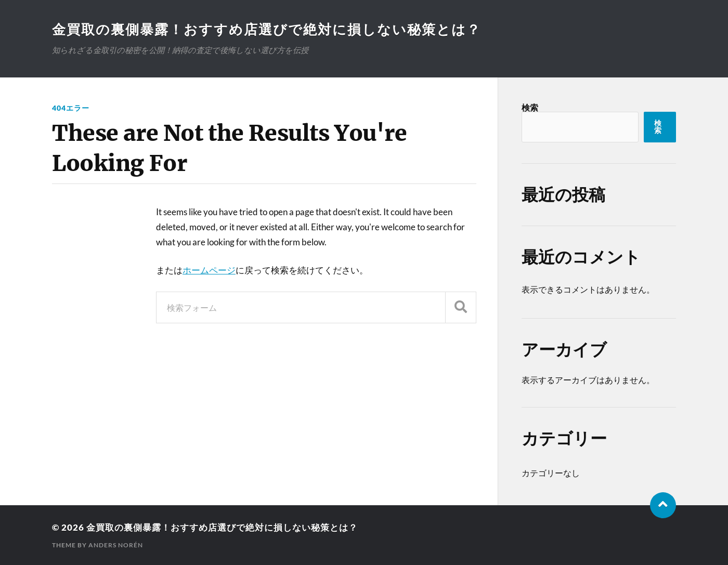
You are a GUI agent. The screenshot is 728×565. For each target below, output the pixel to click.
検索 (530, 107)
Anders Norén (116, 544)
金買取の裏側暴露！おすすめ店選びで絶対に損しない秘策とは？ (266, 29)
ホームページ (209, 270)
